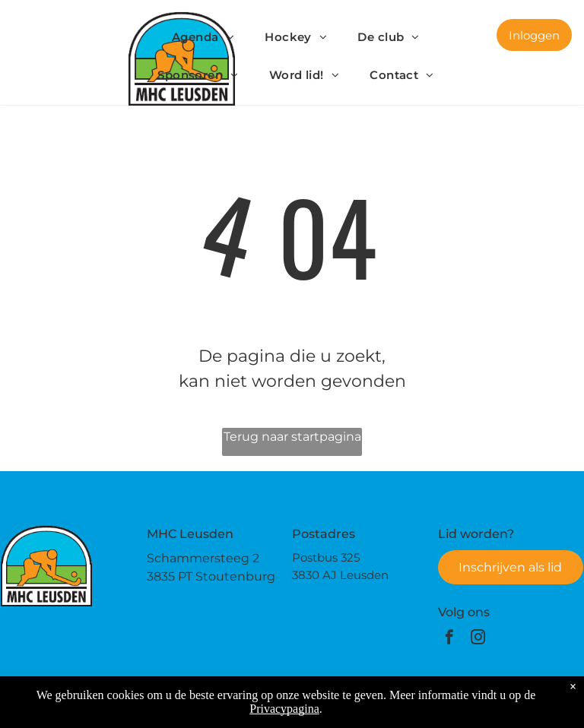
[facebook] (449, 639)
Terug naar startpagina (292, 437)
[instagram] (478, 639)
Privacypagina (284, 709)
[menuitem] (203, 37)
